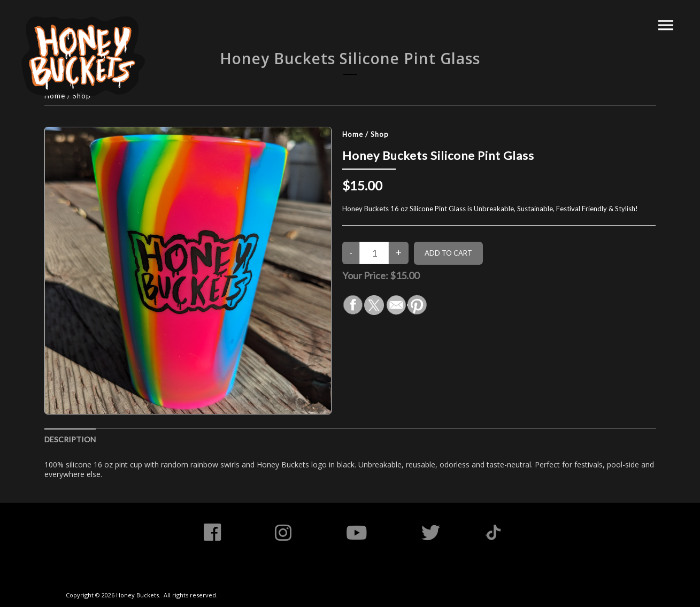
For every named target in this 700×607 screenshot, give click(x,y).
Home (353, 134)
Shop (380, 134)
